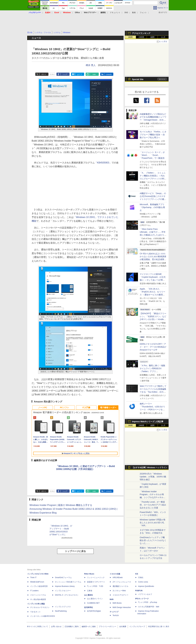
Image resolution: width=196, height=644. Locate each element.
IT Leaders (34, 591)
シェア (65, 74)
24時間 (141, 37)
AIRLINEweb (118, 578)
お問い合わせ (56, 627)
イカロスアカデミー (120, 595)
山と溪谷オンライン (95, 599)
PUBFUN (139, 591)
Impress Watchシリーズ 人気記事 (148, 422)
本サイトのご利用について (37, 627)
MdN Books (117, 603)
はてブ (80, 74)
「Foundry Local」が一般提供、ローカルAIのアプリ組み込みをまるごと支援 (153, 505)
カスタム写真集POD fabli (149, 607)
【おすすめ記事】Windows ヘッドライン (150, 468)
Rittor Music (89, 574)
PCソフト (64, 408)
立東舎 (90, 591)
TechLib (116, 615)
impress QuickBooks (146, 586)
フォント (143, 13)
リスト (52, 74)
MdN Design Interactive (122, 607)
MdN (112, 599)
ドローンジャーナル (38, 595)
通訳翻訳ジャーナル (120, 586)
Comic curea (143, 582)
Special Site (138, 79)
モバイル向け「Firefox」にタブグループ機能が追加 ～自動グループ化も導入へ (153, 135)
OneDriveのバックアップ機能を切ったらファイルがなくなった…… (153, 540)
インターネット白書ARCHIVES (43, 616)
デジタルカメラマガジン (40, 607)
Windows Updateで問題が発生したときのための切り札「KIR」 (153, 523)
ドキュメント (115, 13)
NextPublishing (61, 611)
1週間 (152, 37)
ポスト (44, 74)
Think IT (33, 578)
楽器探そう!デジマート (96, 582)
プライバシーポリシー (107, 627)
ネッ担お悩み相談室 (38, 599)
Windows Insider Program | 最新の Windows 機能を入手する (61, 505)
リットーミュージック (96, 578)
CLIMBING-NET (93, 603)
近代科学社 (89, 607)
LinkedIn (109, 74)
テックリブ (114, 612)
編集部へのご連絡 (89, 627)
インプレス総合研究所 (39, 586)
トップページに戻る (75, 551)
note (94, 74)
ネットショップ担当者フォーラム (68, 582)
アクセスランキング (141, 33)
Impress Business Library (65, 586)
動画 (134, 13)
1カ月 (163, 37)
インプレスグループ (137, 627)
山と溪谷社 (89, 595)
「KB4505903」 (103, 163)
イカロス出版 (115, 574)
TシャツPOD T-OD (95, 586)
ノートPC (43, 408)
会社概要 (123, 627)
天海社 (141, 578)
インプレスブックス (63, 607)
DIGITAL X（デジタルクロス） (67, 595)
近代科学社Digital (94, 611)
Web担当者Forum (37, 582)
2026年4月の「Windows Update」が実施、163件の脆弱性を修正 (153, 477)
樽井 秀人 (91, 65)
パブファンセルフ (145, 594)
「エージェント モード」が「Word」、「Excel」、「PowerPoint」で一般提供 (152, 155)
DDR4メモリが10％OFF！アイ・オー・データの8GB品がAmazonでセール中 (153, 347)
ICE (137, 574)
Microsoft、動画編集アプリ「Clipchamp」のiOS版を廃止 (152, 207)
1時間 (130, 37)
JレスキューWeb (119, 591)
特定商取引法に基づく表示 (159, 627)
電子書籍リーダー (108, 408)
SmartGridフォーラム (63, 578)
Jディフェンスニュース (122, 582)
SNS (126, 13)
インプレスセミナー (63, 591)
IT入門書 (86, 408)
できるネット (35, 612)
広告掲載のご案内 (72, 627)
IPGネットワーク (142, 599)
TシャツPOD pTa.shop (148, 602)
